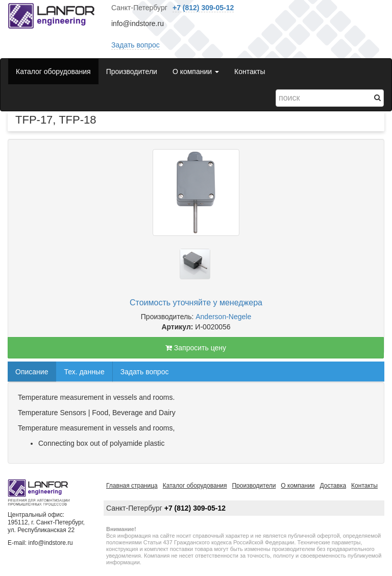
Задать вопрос (136, 45)
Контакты (250, 71)
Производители (132, 71)
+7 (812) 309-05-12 (203, 8)
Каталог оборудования (53, 71)
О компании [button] (196, 71)
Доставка (333, 486)
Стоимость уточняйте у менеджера (196, 303)
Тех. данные (84, 372)
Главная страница (132, 486)
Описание (32, 372)
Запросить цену (196, 348)
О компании (298, 486)
